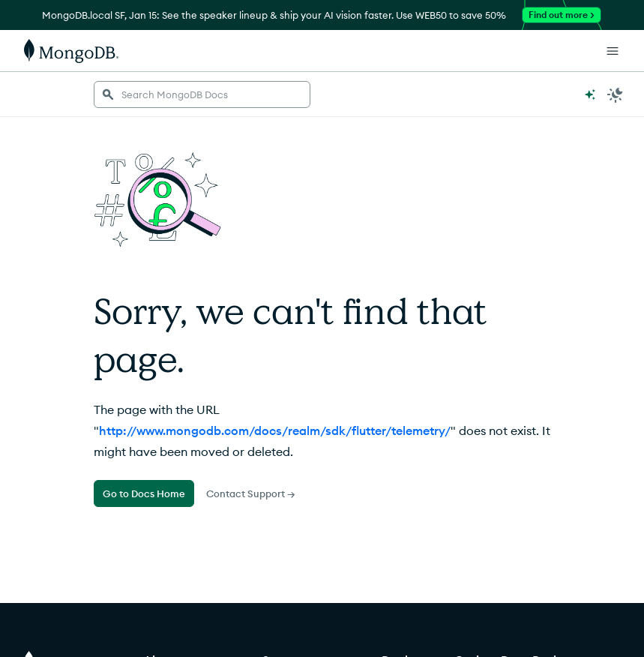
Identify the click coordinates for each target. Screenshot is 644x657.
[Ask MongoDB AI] (590, 94)
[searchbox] (202, 94)
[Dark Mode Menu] (616, 94)
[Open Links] (613, 51)
